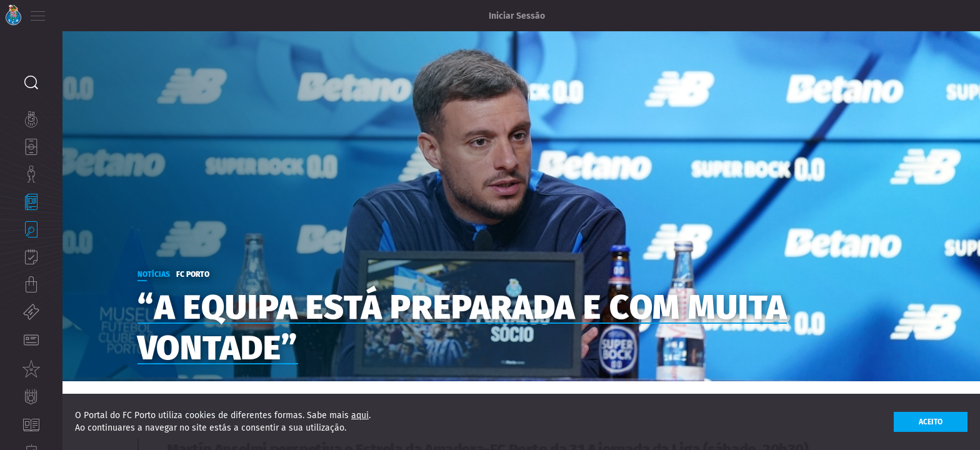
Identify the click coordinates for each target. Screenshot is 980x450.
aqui (360, 415)
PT (70, 12)
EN (88, 12)
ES (105, 12)
